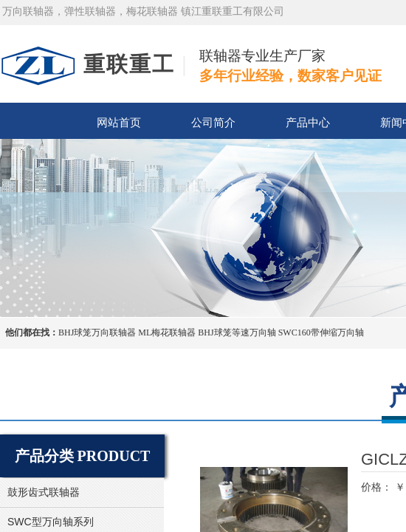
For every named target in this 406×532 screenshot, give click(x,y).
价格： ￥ (383, 487)
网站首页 (119, 123)
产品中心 (308, 123)
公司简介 (213, 123)
